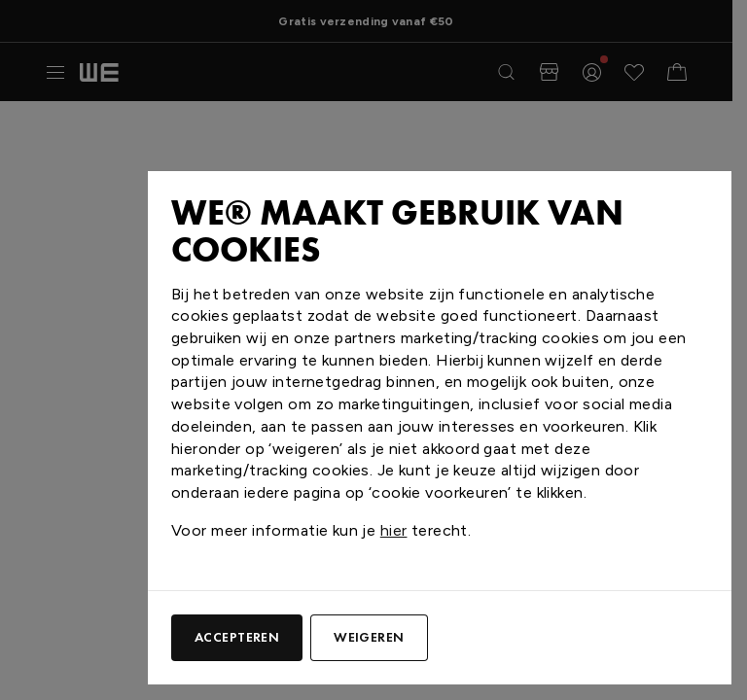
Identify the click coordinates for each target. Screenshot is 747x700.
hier (394, 530)
